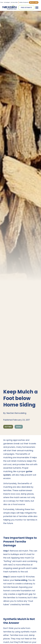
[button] (37, 8)
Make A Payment (24, 2)
